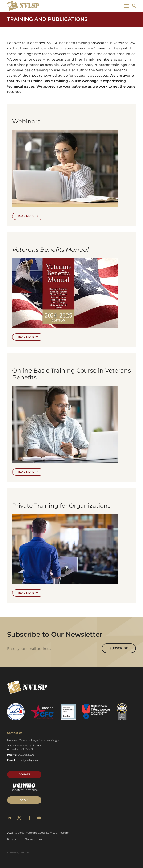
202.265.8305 (26, 755)
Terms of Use (34, 839)
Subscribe (119, 648)
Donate (24, 775)
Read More (26, 216)
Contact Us (15, 733)
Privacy (12, 839)
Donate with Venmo (24, 787)
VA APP (24, 800)
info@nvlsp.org (28, 760)
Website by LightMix (18, 853)
